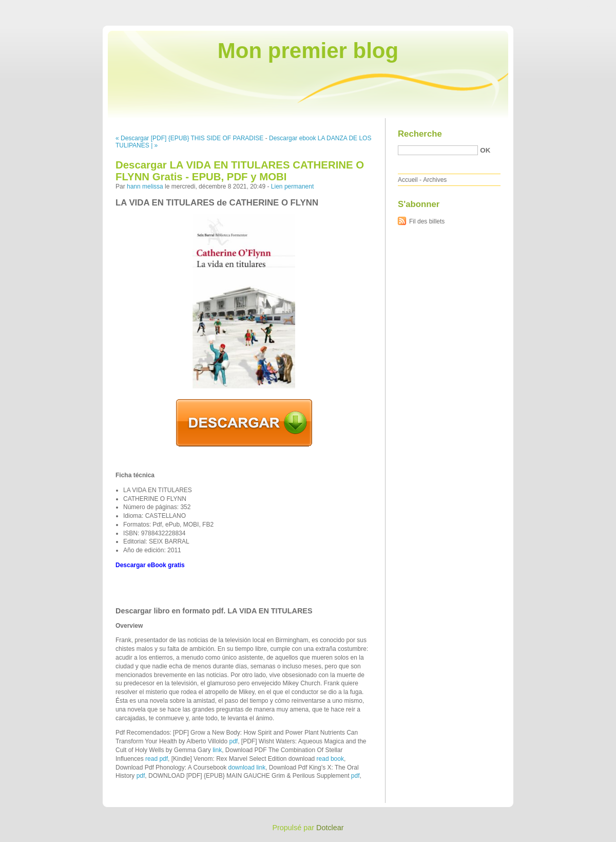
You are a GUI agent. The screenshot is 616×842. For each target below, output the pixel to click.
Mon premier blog (308, 51)
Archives (435, 180)
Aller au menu (535, 7)
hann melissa (145, 186)
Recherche (420, 134)
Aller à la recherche (586, 7)
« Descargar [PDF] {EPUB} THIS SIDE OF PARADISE (189, 138)
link (217, 750)
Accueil (408, 180)
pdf (233, 741)
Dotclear (330, 828)
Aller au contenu (490, 7)
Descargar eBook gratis (150, 565)
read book (330, 759)
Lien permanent (292, 186)
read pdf (157, 759)
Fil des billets (427, 221)
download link (247, 768)
